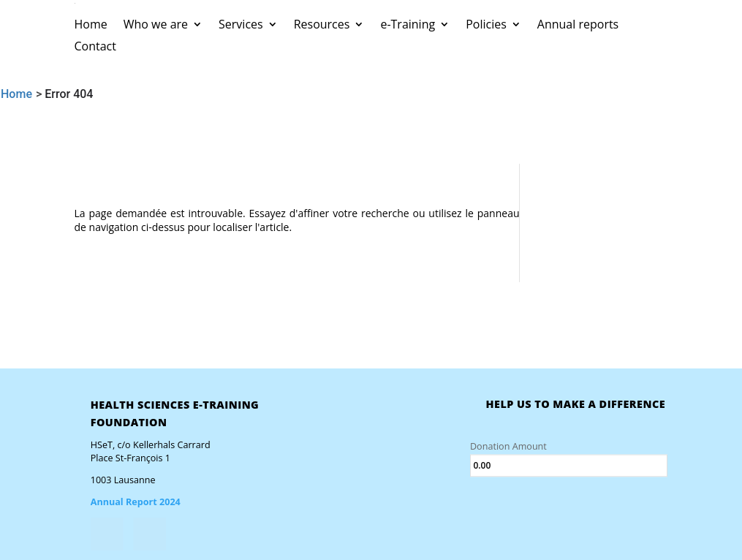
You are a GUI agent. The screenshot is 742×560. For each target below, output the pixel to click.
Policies (486, 26)
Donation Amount (508, 446)
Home (91, 26)
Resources (322, 26)
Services (241, 26)
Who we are (156, 26)
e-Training (408, 26)
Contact (95, 48)
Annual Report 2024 (136, 502)
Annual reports (578, 26)
